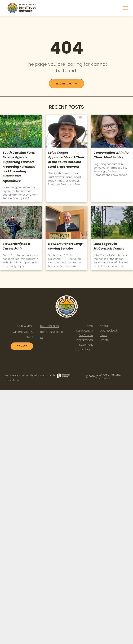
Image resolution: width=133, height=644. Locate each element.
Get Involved (108, 331)
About (104, 326)
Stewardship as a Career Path (16, 246)
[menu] (125, 8)
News (103, 335)
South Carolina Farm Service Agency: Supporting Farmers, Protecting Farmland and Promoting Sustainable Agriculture (19, 167)
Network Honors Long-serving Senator (66, 246)
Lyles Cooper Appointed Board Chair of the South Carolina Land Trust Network (66, 160)
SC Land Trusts (83, 349)
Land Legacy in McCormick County (109, 246)
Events (104, 340)
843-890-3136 (49, 326)
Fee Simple (86, 335)
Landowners (85, 331)
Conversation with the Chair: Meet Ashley (111, 155)
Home (89, 326)
